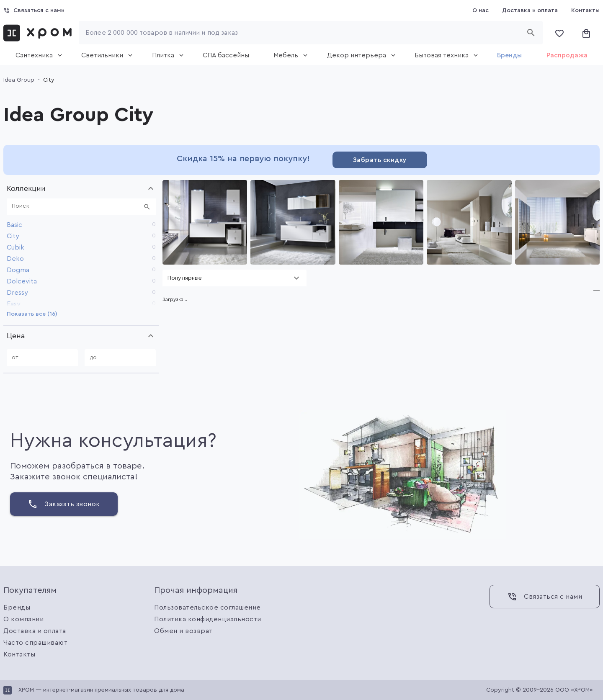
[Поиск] (76, 207)
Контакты (19, 654)
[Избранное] (559, 33)
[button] (81, 188)
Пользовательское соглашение (207, 607)
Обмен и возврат (183, 631)
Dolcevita (22, 281)
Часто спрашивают (35, 643)
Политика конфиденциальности (208, 619)
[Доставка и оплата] (530, 10)
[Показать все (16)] (32, 314)
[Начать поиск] (533, 33)
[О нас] (481, 10)
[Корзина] (586, 33)
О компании (23, 619)
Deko (15, 259)
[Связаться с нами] (34, 10)
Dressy (17, 293)
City (13, 236)
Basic (14, 225)
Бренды (17, 607)
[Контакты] (585, 10)
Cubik (15, 247)
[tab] (36, 55)
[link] (39, 33)
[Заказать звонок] (64, 504)
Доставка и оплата (35, 631)
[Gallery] (381, 222)
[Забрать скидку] (380, 160)
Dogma (18, 270)
